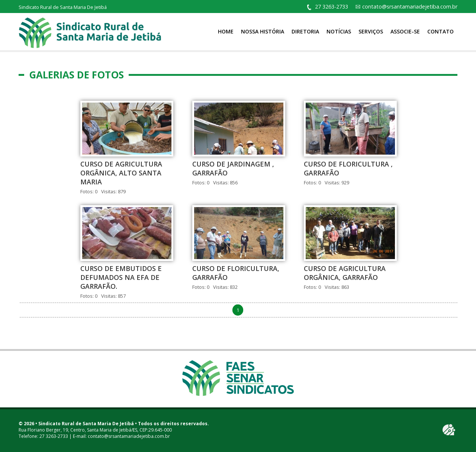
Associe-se (405, 31)
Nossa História (263, 31)
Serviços (371, 31)
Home (226, 31)
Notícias (339, 31)
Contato (440, 31)
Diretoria (305, 31)
